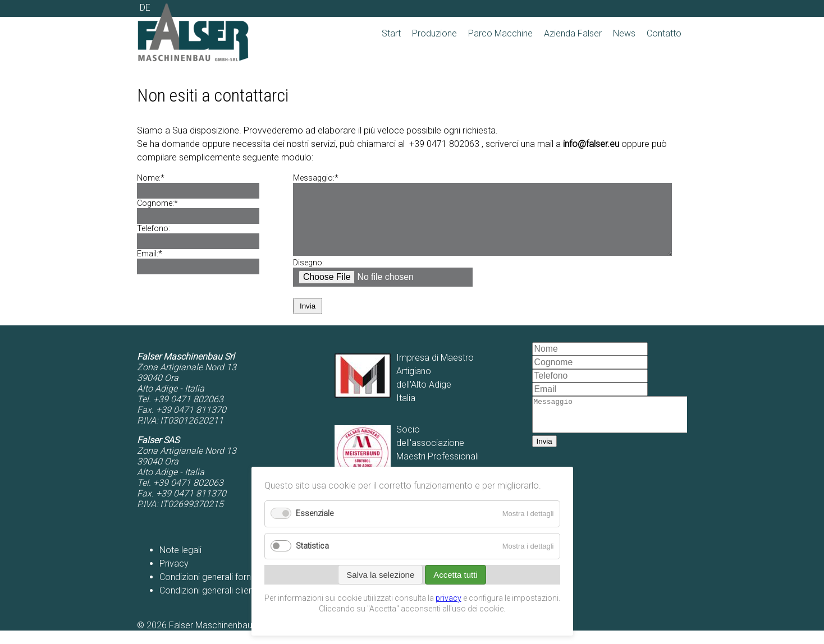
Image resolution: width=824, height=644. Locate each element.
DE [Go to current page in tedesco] (145, 8)
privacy (448, 598)
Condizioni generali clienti (209, 604)
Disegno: (308, 276)
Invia (308, 319)
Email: (158, 254)
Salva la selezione (380, 575)
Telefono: (154, 229)
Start (391, 33)
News (624, 33)
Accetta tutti (455, 575)
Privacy (174, 577)
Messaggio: (316, 178)
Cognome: (158, 203)
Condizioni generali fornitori (212, 590)
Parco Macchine (500, 33)
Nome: (158, 178)
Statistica (312, 546)
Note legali (180, 563)
